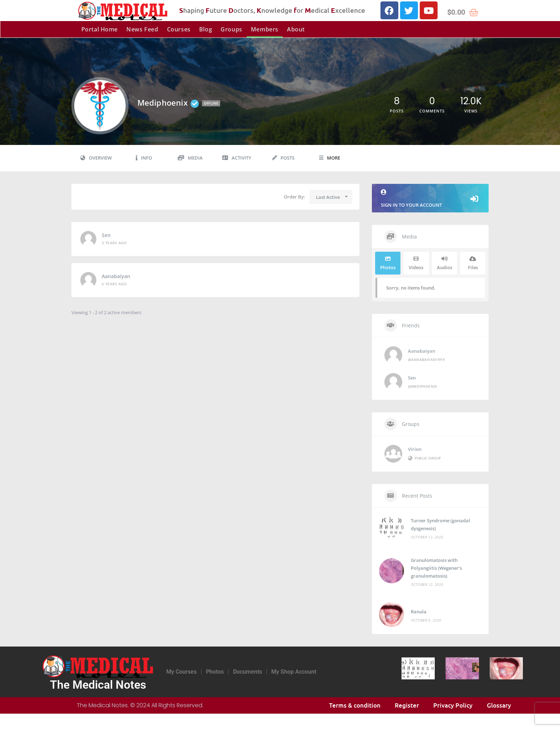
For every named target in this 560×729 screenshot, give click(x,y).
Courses (179, 29)
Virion (415, 449)
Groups (231, 29)
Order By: (294, 197)
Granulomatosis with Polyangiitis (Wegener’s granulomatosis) (436, 568)
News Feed (142, 29)
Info (144, 158)
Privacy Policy (453, 705)
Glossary (499, 705)
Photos (215, 672)
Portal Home (100, 29)
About (296, 29)
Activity (237, 158)
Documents (248, 672)
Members (265, 29)
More (330, 158)
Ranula (419, 612)
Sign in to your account (430, 199)
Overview (96, 158)
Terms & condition (355, 705)
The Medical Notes (98, 685)
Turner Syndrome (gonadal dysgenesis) (440, 524)
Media (190, 158)
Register (407, 705)
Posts (283, 158)
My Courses (181, 672)
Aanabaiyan (116, 276)
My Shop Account (294, 672)
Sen (106, 235)
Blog (206, 29)
